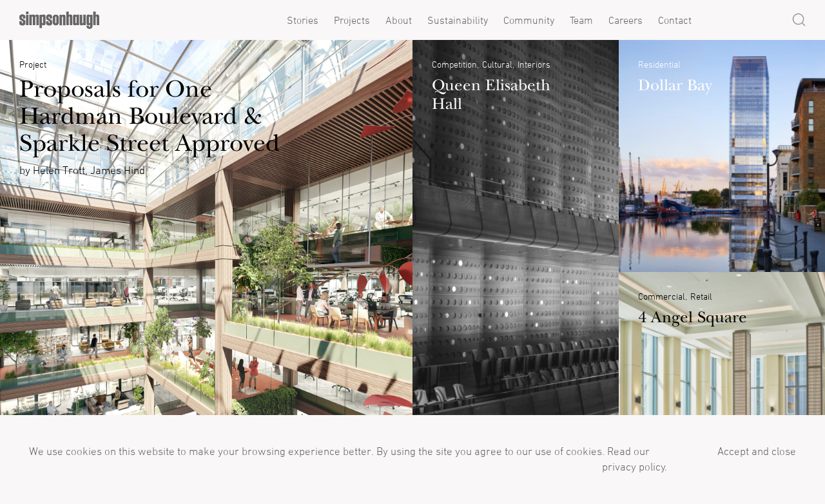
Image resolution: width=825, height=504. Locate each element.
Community (529, 20)
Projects (352, 20)
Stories (303, 20)
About (399, 20)
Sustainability (458, 20)
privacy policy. (633, 467)
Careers (626, 20)
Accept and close (757, 451)
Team (581, 20)
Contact (675, 20)
